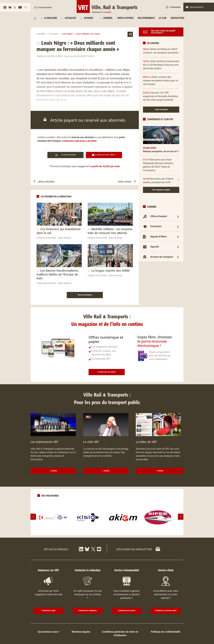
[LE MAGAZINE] (51, 18)
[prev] (33, 517)
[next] (181, 517)
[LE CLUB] (163, 18)
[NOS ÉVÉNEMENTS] (146, 18)
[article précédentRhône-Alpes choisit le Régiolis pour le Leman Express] (55, 181)
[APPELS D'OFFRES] (125, 18)
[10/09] (160, 181)
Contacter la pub (48, 611)
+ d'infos (53, 471)
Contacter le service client (166, 611)
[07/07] (161, 165)
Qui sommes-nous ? (48, 632)
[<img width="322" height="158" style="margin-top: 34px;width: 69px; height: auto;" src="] (107, 6)
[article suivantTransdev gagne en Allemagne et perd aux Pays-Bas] (114, 181)
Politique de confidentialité (166, 632)
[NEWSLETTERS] (177, 18)
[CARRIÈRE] (108, 18)
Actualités (41, 34)
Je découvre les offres (107, 372)
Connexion (173, 7)
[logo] (53, 517)
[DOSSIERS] (90, 18)
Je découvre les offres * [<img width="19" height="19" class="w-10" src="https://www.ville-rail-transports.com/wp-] (104, 155)
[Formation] (178, 227)
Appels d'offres (158, 237)
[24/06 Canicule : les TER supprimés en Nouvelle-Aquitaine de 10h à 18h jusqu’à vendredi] (161, 96)
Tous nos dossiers (85, 295)
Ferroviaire (53, 34)
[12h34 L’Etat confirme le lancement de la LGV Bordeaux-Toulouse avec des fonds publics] (161, 65)
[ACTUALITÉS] (71, 18)
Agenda (155, 247)
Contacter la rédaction (87, 611)
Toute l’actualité (161, 110)
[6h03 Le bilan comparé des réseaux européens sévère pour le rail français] (161, 81)
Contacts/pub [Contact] (43, 7)
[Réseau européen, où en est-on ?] (161, 153)
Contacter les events (127, 611)
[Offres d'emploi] (178, 216)
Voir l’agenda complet (161, 190)
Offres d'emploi (159, 216)
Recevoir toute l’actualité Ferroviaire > (163, 32)
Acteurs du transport (162, 257)
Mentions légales (81, 632)
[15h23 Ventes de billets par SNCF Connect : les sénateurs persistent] (161, 51)
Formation (156, 227)
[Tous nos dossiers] (85, 295)
